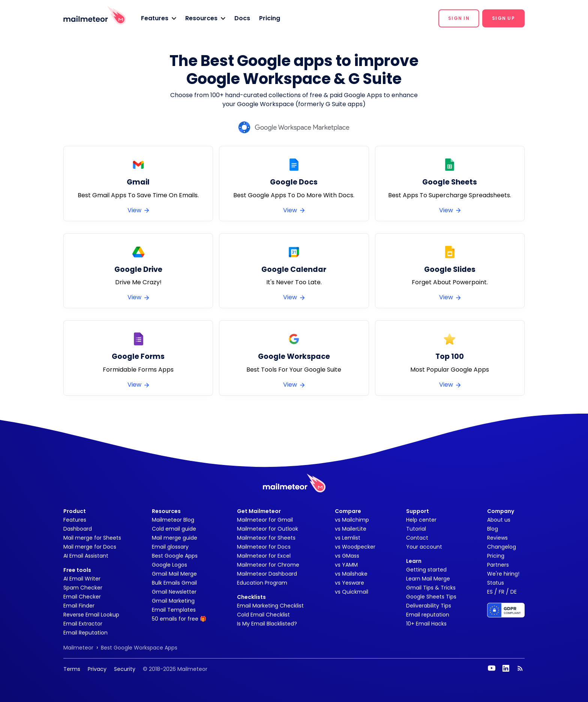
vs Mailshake (351, 574)
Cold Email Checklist (263, 615)
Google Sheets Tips (431, 597)
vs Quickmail (352, 592)
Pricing (270, 18)
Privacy (97, 669)
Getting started (426, 570)
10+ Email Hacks (426, 624)
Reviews (497, 538)
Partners (498, 565)
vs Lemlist (348, 538)
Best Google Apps (175, 556)
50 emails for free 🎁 (179, 619)
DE (514, 592)
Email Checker (82, 597)
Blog (493, 529)
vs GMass (347, 556)
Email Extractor (83, 624)
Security (125, 669)
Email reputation (428, 615)
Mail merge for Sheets (92, 538)
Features (75, 520)
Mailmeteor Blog (173, 520)
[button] (159, 18)
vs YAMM (346, 565)
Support (418, 511)
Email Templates (174, 610)
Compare (348, 511)
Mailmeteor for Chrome (268, 565)
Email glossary (170, 547)
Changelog (502, 547)
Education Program (262, 583)
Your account (424, 547)
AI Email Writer (82, 579)
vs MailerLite (351, 529)
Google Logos (169, 565)
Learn (414, 561)
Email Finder (79, 606)
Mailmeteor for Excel (264, 556)
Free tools (77, 570)
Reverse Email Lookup (91, 615)
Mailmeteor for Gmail (265, 520)
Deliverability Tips (429, 606)
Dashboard (78, 529)
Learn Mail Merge (428, 579)
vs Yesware (349, 583)
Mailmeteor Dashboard (267, 574)
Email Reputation (85, 633)
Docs (242, 18)
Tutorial (416, 529)
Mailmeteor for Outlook (268, 529)
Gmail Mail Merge (174, 574)
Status (496, 583)
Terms (72, 669)
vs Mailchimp (352, 520)
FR (502, 592)
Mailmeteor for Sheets (266, 538)
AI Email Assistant (86, 556)
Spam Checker (83, 588)
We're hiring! (503, 574)
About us (499, 520)
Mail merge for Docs (90, 547)
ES (490, 592)
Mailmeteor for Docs (264, 547)
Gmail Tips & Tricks (431, 588)
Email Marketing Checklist (270, 606)
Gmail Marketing (173, 601)
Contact (417, 538)
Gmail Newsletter (174, 592)
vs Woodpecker (355, 547)
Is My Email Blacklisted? (267, 624)
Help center (421, 520)
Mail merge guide (175, 538)
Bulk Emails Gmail (174, 583)
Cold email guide (174, 529)
